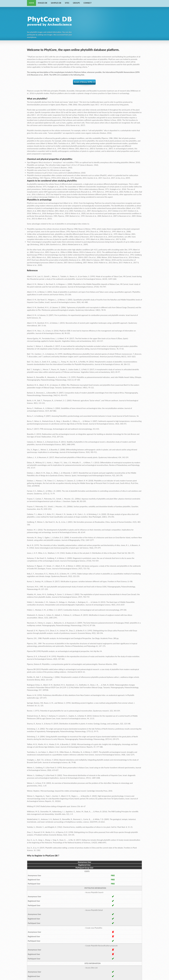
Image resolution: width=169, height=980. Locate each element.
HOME (32, 3)
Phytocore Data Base (50, 21)
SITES (67, 3)
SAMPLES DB (56, 3)
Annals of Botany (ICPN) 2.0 (84, 82)
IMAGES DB (43, 3)
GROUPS (76, 3)
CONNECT (88, 3)
